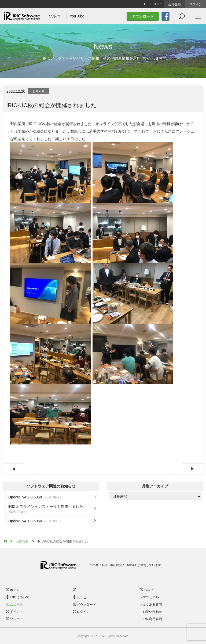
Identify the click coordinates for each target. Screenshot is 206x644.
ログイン (196, 4)
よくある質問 (152, 604)
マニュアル (151, 597)
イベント (16, 611)
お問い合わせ (152, 611)
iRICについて (20, 597)
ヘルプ (149, 590)
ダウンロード (86, 604)
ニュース (16, 604)
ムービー (83, 597)
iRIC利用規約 (152, 619)
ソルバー (16, 619)
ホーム (15, 590)
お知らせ (39, 91)
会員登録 (174, 4)
